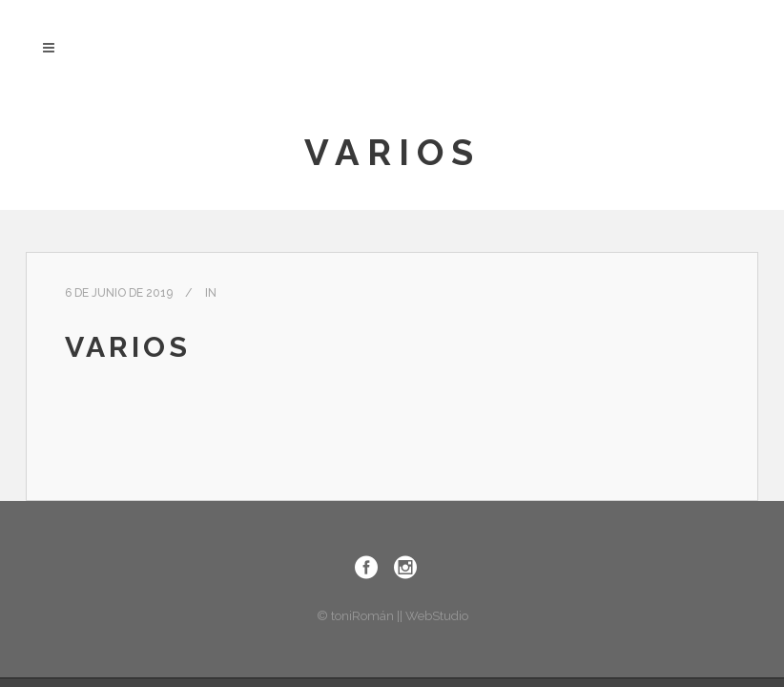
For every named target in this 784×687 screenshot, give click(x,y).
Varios (128, 347)
